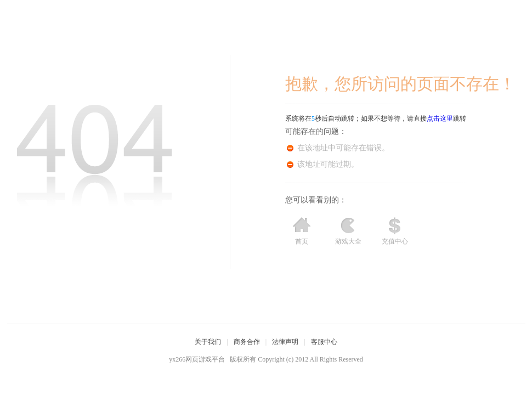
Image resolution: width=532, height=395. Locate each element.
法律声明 (285, 342)
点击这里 (440, 119)
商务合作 (247, 342)
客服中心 (324, 342)
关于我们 (208, 342)
